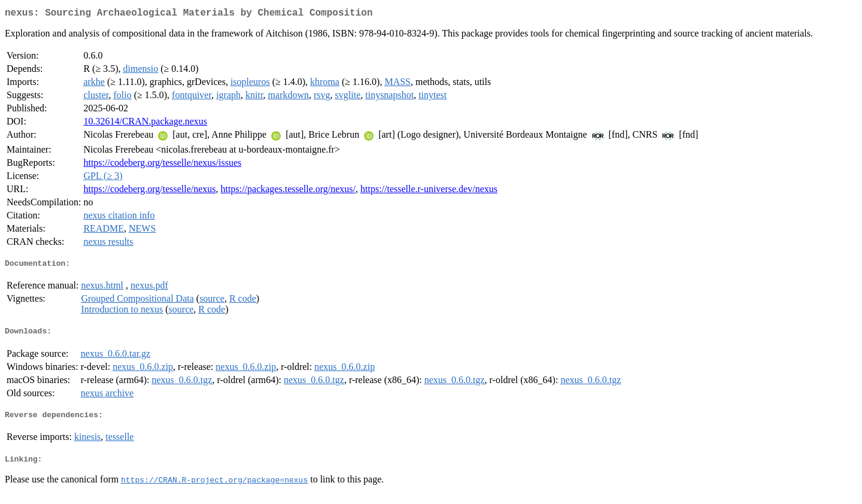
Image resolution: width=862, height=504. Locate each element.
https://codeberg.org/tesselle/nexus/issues (162, 165)
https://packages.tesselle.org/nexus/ (288, 191)
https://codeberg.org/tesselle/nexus (149, 191)
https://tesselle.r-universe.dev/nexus (429, 191)
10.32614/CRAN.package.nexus (145, 124)
